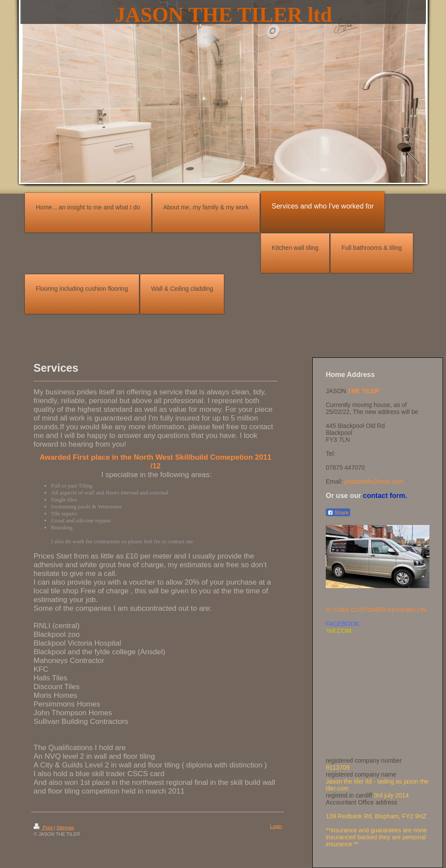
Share (338, 513)
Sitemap (65, 828)
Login (276, 826)
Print (44, 828)
